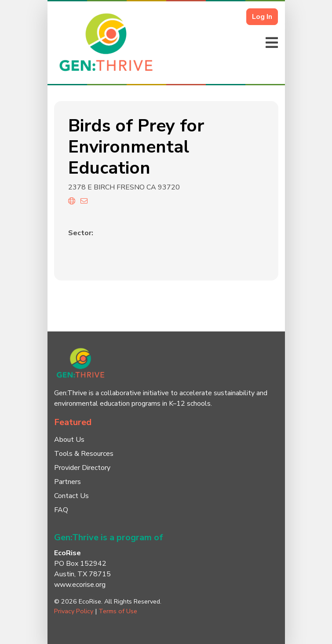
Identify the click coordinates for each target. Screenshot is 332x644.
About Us (69, 440)
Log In (262, 17)
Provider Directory (82, 468)
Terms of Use (118, 611)
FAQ (61, 510)
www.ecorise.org (80, 585)
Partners (67, 482)
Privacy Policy (74, 611)
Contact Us (71, 496)
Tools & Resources (84, 454)
